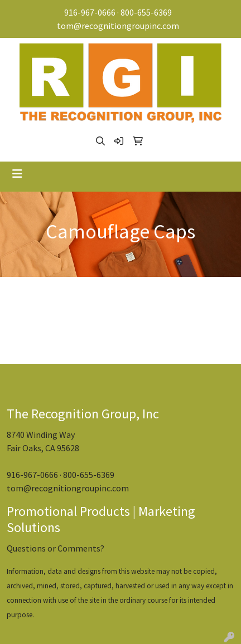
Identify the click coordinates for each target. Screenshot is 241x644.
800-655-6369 (146, 12)
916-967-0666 (90, 12)
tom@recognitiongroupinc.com (118, 26)
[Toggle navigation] (17, 174)
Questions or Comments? (56, 548)
